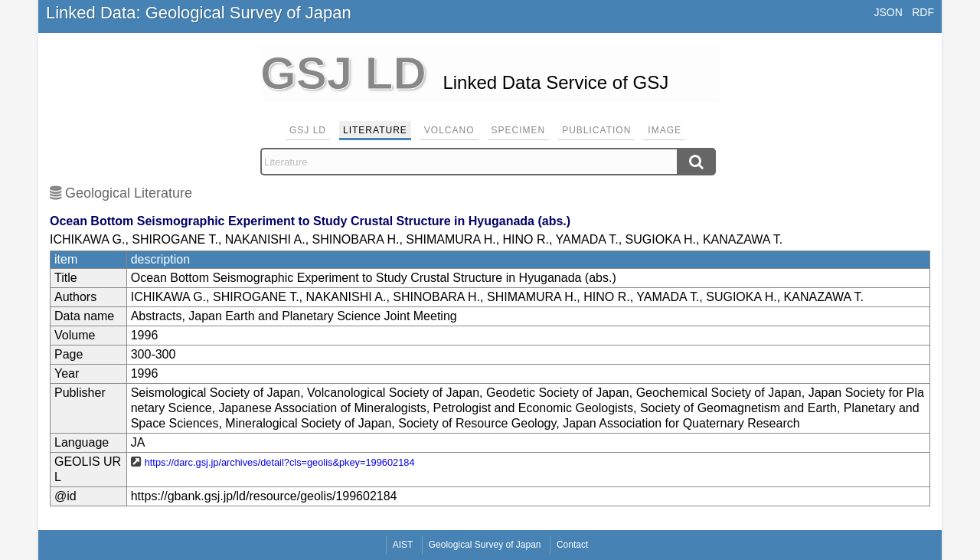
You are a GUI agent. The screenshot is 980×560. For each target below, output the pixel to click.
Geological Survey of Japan (485, 545)
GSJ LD (308, 130)
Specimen (519, 130)
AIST (403, 545)
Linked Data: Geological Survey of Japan (199, 13)
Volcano (449, 130)
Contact (572, 545)
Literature (375, 130)
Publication (596, 130)
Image (665, 130)
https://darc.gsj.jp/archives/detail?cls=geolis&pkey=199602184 (280, 462)
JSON (888, 12)
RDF (923, 12)
